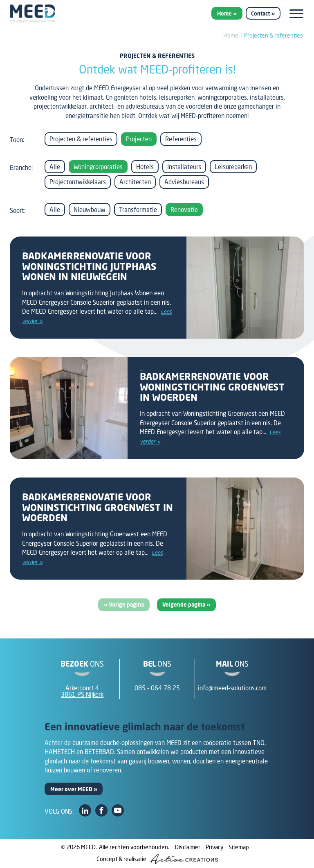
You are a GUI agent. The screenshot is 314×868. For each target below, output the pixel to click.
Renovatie (184, 210)
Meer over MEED (71, 789)
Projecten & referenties (274, 35)
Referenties (181, 139)
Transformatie (138, 210)
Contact (260, 13)
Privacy (214, 847)
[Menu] (296, 14)
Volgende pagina (184, 605)
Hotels (145, 167)
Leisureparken (233, 167)
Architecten (135, 182)
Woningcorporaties (98, 167)
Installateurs (184, 167)
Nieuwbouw (90, 210)
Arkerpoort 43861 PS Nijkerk (82, 691)
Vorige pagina (126, 605)
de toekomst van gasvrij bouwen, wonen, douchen (149, 761)
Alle (55, 167)
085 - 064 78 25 (157, 688)
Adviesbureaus (184, 182)
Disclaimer (188, 847)
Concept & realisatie (157, 859)
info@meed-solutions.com (232, 688)
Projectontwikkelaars (78, 182)
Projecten (139, 139)
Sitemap (239, 847)
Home (224, 13)
